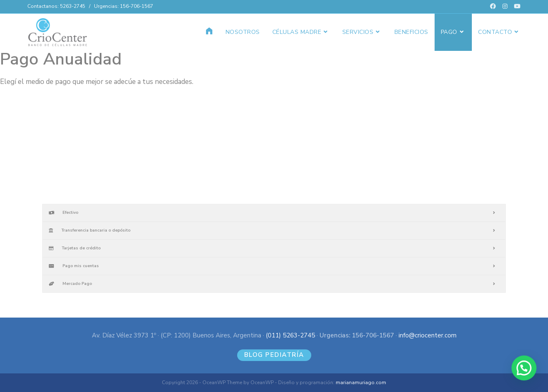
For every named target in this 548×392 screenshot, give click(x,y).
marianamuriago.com (361, 382)
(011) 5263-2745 (290, 335)
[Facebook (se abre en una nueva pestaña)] (493, 7)
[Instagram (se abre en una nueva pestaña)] (505, 7)
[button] (525, 372)
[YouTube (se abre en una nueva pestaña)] (516, 7)
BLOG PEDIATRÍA (274, 355)
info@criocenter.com (428, 335)
